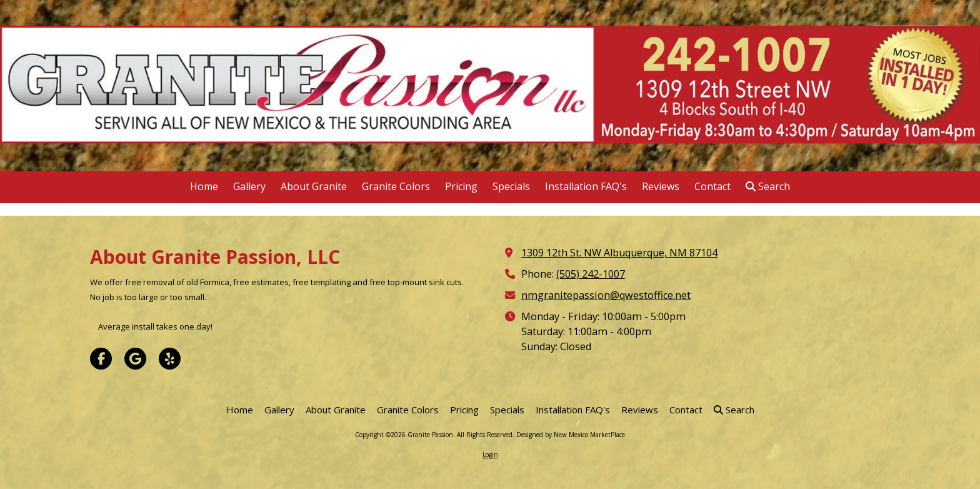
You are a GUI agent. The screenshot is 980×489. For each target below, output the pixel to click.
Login (490, 455)
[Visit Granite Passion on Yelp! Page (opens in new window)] (170, 359)
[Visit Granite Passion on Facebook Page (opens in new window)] (101, 359)
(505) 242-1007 (591, 274)
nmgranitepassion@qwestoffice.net (606, 295)
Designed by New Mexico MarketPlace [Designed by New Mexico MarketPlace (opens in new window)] (571, 435)
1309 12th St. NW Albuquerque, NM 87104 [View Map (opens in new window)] (619, 253)
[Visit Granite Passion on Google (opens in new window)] (135, 359)
